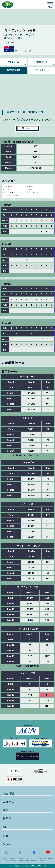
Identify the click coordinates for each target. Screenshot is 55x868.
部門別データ (42, 62)
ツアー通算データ (42, 70)
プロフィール (13, 62)
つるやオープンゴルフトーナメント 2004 (26, 120)
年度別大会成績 (13, 70)
